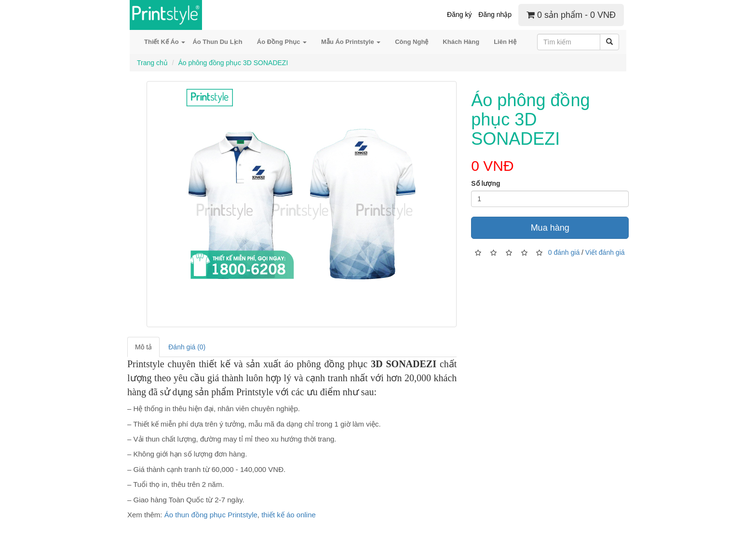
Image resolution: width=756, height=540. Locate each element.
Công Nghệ (412, 42)
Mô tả (143, 347)
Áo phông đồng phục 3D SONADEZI (233, 63)
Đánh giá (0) (187, 347)
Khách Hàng (461, 42)
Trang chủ (152, 63)
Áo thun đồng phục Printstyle (211, 515)
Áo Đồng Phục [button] (282, 42)
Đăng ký (459, 14)
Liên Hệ (505, 42)
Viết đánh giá (605, 252)
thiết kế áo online (289, 515)
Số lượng (486, 183)
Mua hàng (550, 228)
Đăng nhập (495, 14)
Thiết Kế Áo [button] (165, 42)
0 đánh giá (564, 252)
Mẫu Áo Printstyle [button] (351, 42)
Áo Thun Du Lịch (217, 42)
